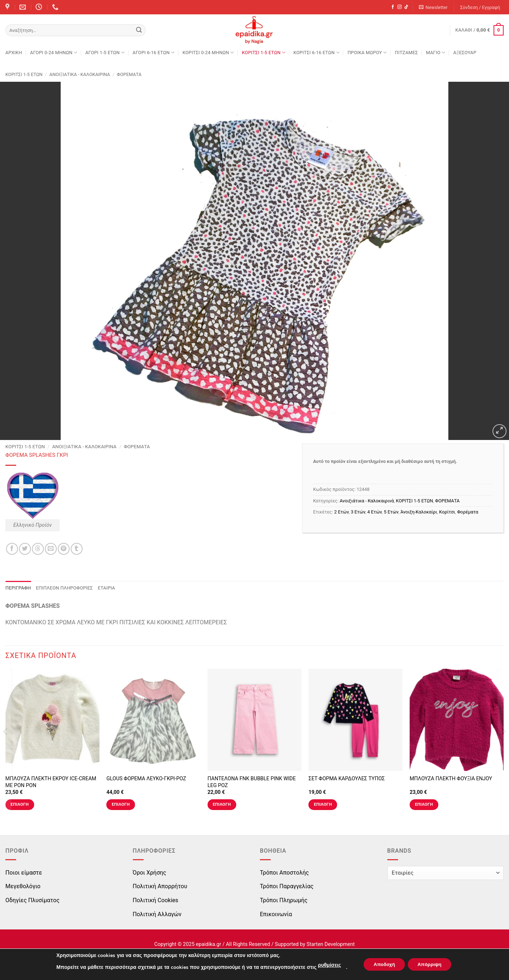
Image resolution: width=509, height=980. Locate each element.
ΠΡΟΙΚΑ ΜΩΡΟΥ (367, 53)
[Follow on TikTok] (406, 7)
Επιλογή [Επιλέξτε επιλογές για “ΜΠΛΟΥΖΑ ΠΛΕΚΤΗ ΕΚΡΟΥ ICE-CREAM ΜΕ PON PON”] (20, 804)
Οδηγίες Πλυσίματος (32, 900)
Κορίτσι (447, 512)
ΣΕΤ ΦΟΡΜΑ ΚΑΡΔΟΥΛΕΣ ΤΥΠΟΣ (347, 779)
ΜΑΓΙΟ (436, 53)
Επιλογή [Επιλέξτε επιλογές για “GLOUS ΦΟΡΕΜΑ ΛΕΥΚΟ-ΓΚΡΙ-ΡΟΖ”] (121, 804)
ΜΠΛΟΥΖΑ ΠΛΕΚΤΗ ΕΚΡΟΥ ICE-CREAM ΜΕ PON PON (51, 782)
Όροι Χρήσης (150, 873)
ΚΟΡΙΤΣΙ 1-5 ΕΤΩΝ (264, 53)
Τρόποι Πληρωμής (284, 900)
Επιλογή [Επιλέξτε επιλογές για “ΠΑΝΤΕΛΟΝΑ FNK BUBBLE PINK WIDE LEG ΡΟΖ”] (222, 804)
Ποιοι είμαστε (24, 873)
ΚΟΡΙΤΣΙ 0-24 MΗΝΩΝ (208, 53)
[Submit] (139, 30)
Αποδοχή (383, 964)
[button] (433, 7)
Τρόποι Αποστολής (284, 873)
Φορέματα (468, 512)
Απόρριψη (431, 964)
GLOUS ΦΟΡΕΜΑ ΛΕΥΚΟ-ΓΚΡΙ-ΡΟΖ (146, 779)
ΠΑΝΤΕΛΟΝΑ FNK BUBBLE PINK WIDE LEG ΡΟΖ (252, 782)
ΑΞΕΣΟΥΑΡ (465, 53)
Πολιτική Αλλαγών (157, 914)
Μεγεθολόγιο (23, 886)
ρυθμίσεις (327, 965)
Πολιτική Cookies (156, 900)
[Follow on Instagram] (400, 7)
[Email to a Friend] (51, 549)
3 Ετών (358, 512)
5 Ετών (391, 512)
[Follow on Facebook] (393, 7)
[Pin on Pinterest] (64, 549)
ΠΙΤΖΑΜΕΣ (406, 53)
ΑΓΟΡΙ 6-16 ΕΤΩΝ (153, 53)
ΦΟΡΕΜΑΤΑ (129, 74)
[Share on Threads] (38, 549)
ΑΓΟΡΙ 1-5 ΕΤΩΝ (105, 53)
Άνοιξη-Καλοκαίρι (419, 512)
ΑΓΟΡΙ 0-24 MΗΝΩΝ (54, 53)
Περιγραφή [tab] (18, 588)
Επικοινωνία (276, 914)
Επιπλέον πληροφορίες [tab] (64, 588)
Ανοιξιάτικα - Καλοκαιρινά (80, 74)
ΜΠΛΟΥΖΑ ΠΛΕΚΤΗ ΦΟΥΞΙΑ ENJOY (451, 779)
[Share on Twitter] (25, 549)
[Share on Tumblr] (77, 549)
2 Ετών (341, 512)
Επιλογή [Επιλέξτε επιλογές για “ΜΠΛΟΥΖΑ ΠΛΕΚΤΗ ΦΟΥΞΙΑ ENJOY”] (424, 804)
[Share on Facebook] (12, 549)
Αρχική (14, 53)
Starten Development (331, 944)
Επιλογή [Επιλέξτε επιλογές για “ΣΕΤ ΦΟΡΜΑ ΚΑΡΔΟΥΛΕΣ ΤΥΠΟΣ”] (323, 804)
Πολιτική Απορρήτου (160, 886)
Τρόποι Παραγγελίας (287, 886)
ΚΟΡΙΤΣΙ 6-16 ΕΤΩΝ (316, 53)
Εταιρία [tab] (107, 588)
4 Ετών (374, 512)
